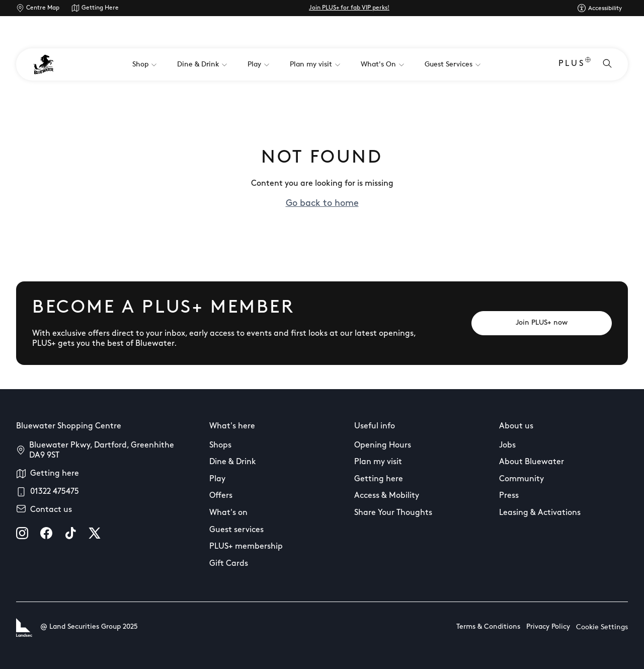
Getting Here (100, 8)
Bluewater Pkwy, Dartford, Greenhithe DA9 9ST (102, 451)
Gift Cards (229, 564)
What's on (228, 513)
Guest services (236, 530)
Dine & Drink (233, 462)
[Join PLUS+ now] (542, 323)
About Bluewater (532, 462)
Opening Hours (383, 445)
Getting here (55, 474)
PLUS (575, 65)
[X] (95, 533)
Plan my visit (378, 462)
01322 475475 (55, 492)
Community (521, 479)
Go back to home (322, 204)
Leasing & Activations (540, 513)
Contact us (51, 510)
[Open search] (607, 64)
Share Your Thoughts (393, 513)
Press (509, 496)
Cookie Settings (602, 627)
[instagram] (22, 533)
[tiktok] (70, 533)
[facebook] (46, 533)
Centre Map (43, 8)
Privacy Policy (548, 627)
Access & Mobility (387, 496)
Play (217, 479)
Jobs (507, 445)
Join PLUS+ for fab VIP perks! (349, 8)
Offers (221, 496)
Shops (220, 445)
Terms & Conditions (488, 627)
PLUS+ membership (246, 547)
